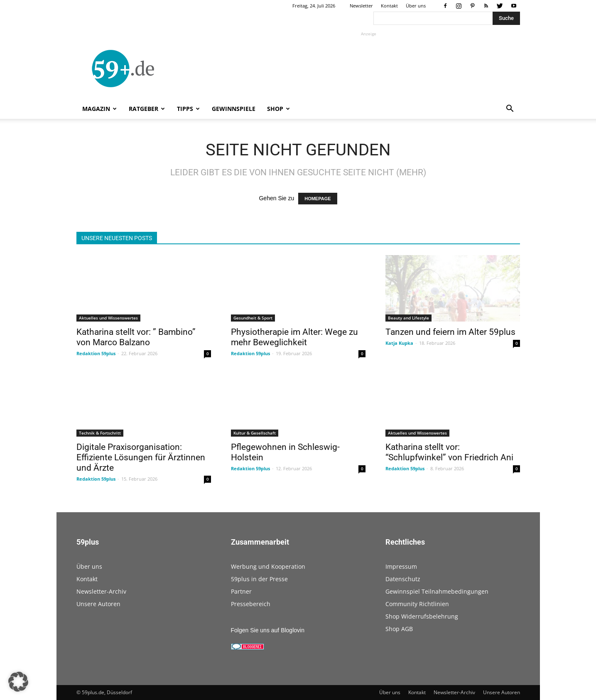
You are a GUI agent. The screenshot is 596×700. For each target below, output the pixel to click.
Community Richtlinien (417, 604)
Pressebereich (251, 604)
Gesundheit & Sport (253, 318)
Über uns (416, 6)
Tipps (188, 109)
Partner (241, 591)
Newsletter (361, 6)
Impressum (401, 566)
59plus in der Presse (259, 579)
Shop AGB (399, 629)
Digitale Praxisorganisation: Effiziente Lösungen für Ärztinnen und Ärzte (141, 457)
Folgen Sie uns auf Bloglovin (268, 630)
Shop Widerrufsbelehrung (422, 616)
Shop (278, 109)
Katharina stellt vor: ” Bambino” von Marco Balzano (136, 337)
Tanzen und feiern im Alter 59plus (450, 332)
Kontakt (389, 6)
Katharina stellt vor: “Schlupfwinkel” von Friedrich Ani (449, 452)
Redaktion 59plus (96, 353)
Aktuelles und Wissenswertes (108, 318)
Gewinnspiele (234, 109)
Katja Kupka (399, 343)
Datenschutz (403, 579)
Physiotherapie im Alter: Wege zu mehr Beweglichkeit (294, 337)
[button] (510, 109)
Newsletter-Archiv (101, 591)
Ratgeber (147, 109)
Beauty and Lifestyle (408, 318)
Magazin (99, 109)
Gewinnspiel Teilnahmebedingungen (437, 591)
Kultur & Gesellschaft (255, 433)
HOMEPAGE (318, 199)
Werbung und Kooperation (268, 566)
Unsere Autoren (98, 604)
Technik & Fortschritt (100, 433)
